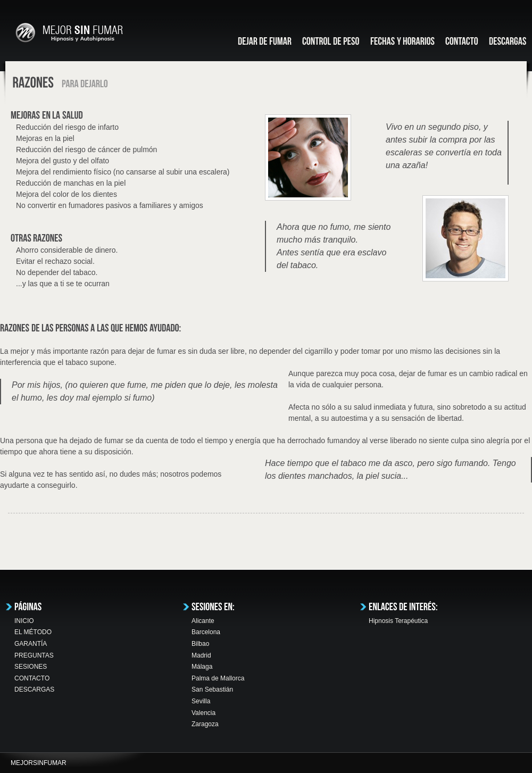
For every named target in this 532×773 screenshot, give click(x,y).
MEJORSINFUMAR (39, 763)
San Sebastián (212, 689)
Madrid (201, 655)
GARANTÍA (31, 644)
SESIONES (31, 667)
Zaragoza (205, 724)
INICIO (24, 621)
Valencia (203, 713)
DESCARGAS (34, 689)
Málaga (202, 667)
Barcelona (206, 632)
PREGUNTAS (34, 655)
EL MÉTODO (33, 632)
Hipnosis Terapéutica (398, 621)
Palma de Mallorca (218, 678)
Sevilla (201, 701)
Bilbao (200, 644)
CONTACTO (32, 678)
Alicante (203, 621)
